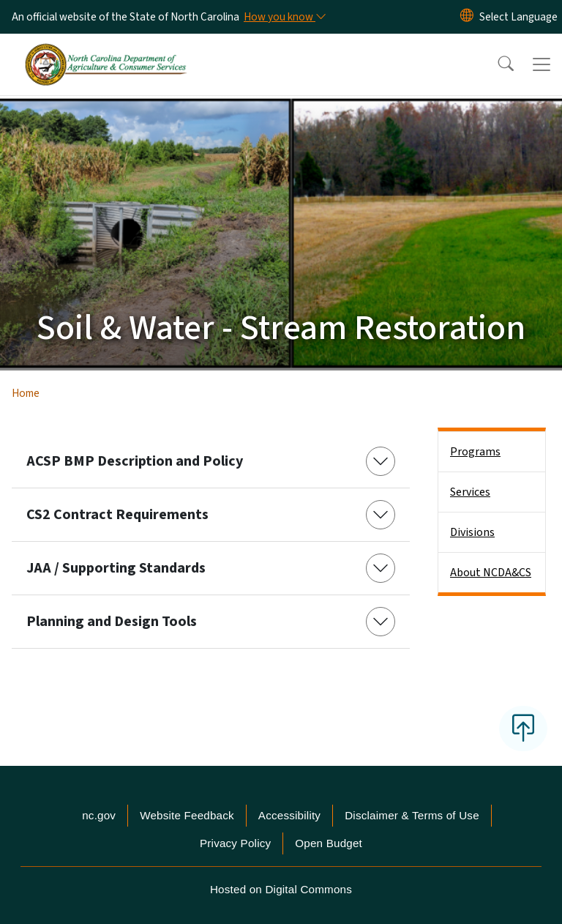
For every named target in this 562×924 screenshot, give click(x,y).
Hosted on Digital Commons (281, 889)
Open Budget (329, 843)
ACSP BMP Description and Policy (135, 461)
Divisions (472, 532)
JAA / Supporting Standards (116, 568)
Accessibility (289, 815)
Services (470, 492)
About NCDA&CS (491, 573)
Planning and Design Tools (112, 622)
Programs (475, 452)
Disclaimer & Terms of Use (412, 815)
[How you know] (284, 17)
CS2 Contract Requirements (117, 515)
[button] (496, 64)
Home (26, 393)
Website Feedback (187, 815)
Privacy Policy (235, 843)
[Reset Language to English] (467, 17)
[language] (518, 17)
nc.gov (99, 815)
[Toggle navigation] (542, 64)
